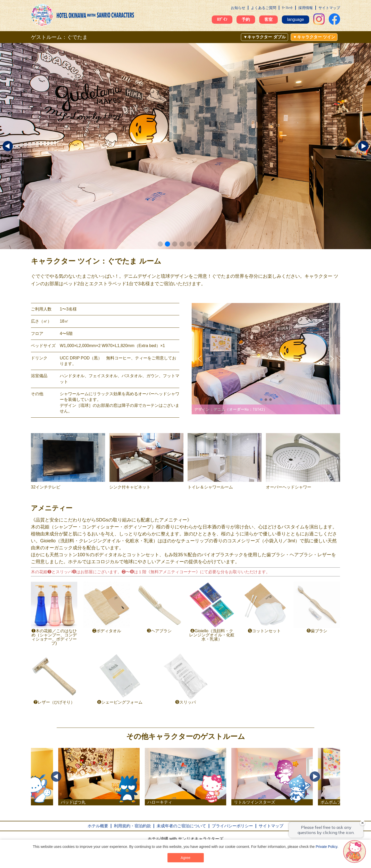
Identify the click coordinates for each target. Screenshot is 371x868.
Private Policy (326, 847)
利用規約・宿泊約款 (132, 826)
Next (315, 777)
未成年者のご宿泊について (181, 826)
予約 (246, 19)
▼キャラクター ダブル (264, 37)
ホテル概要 (98, 826)
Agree (185, 858)
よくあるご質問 (264, 8)
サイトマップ (329, 8)
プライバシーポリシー (232, 826)
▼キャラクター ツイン (314, 37)
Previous (56, 777)
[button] (160, 244)
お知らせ (238, 8)
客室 (268, 19)
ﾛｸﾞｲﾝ (222, 19)
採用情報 (306, 8)
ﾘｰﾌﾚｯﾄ (287, 8)
